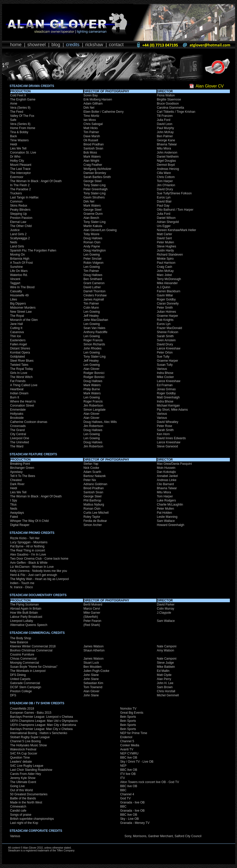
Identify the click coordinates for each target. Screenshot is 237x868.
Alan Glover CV (210, 86)
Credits (73, 45)
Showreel (36, 45)
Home (16, 45)
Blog (56, 45)
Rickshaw (94, 45)
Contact (116, 45)
